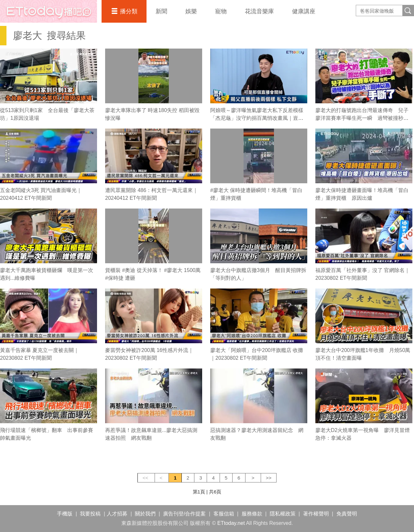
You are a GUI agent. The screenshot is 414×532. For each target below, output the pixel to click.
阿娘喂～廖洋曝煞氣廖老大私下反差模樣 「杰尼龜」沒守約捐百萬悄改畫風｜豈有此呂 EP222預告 (259, 118)
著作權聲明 (316, 514)
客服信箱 (224, 514)
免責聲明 (347, 514)
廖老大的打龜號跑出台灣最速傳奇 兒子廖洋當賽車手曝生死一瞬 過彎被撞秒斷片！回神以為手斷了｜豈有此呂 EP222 (362, 118)
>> (269, 478)
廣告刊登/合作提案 (184, 514)
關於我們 (145, 514)
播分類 (129, 11)
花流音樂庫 (259, 11)
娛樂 (191, 11)
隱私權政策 (283, 514)
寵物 (221, 11)
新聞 (161, 11)
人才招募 (117, 514)
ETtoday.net (231, 523)
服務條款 (252, 514)
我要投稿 (90, 514)
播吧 (49, 11)
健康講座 (304, 11)
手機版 (65, 514)
